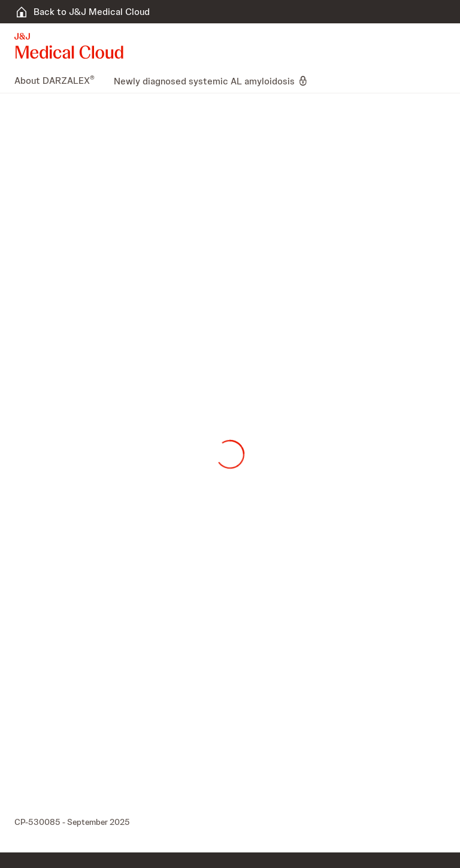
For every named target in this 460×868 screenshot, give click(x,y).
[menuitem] (59, 81)
